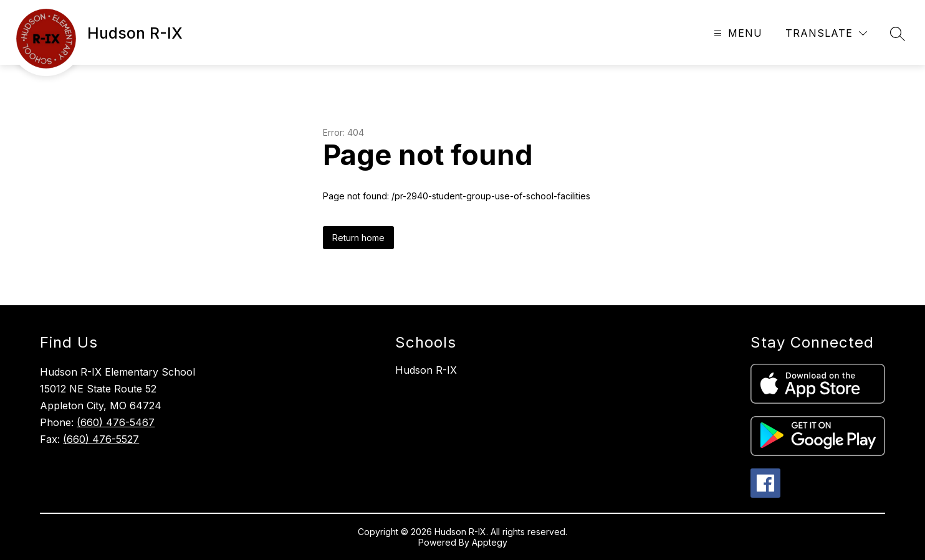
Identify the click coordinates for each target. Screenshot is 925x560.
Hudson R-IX (426, 370)
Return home (358, 238)
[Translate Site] (826, 33)
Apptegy (490, 542)
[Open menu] (736, 33)
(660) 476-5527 (101, 439)
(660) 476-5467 (116, 422)
